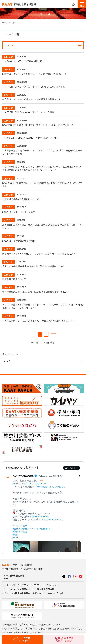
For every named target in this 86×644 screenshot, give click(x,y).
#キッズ (17, 526)
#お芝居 (23, 532)
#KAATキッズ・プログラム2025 (29, 484)
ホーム (5, 23)
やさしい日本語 (55, 593)
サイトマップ (9, 585)
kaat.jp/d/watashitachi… (39, 517)
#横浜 (16, 535)
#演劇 (16, 532)
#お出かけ (45, 529)
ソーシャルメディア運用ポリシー (18, 589)
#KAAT (16, 538)
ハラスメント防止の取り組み (16, 593)
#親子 (24, 526)
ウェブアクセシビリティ (29, 585)
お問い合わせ (39, 593)
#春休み (17, 529)
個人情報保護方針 (46, 589)
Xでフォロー (71, 468)
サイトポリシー (51, 585)
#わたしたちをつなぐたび (50, 487)
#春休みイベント (30, 529)
